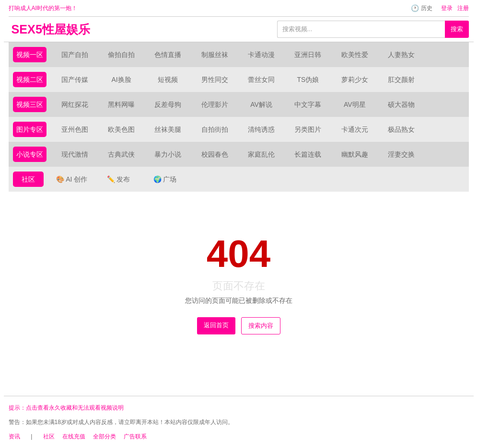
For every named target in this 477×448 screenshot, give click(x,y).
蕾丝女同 (261, 80)
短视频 (168, 80)
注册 (463, 8)
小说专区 (30, 154)
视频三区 (30, 104)
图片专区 (30, 129)
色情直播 (168, 55)
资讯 (14, 437)
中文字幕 (308, 104)
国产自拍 (75, 55)
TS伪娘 (308, 80)
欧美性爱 (355, 55)
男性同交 (215, 80)
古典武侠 (121, 154)
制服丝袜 (215, 55)
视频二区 (30, 80)
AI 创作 (72, 179)
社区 (28, 179)
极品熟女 (401, 129)
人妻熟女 (401, 55)
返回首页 (216, 325)
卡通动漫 (261, 55)
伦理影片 (215, 104)
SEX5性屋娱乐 (51, 29)
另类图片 (308, 129)
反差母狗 (168, 104)
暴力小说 (168, 154)
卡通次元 (355, 129)
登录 (447, 8)
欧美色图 (121, 129)
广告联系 (135, 437)
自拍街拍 (215, 129)
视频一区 (30, 55)
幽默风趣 (355, 154)
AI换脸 (121, 80)
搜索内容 (261, 326)
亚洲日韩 (308, 55)
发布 (118, 179)
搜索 (457, 29)
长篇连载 (308, 154)
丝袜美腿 (168, 129)
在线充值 (74, 437)
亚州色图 (75, 129)
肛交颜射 (401, 80)
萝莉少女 (355, 80)
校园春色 (215, 154)
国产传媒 (75, 80)
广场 (165, 179)
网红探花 (75, 104)
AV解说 (261, 104)
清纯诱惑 (261, 129)
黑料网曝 (121, 104)
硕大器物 (401, 104)
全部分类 (105, 437)
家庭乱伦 (261, 154)
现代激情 (75, 154)
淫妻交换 (401, 154)
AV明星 (355, 104)
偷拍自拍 (121, 55)
